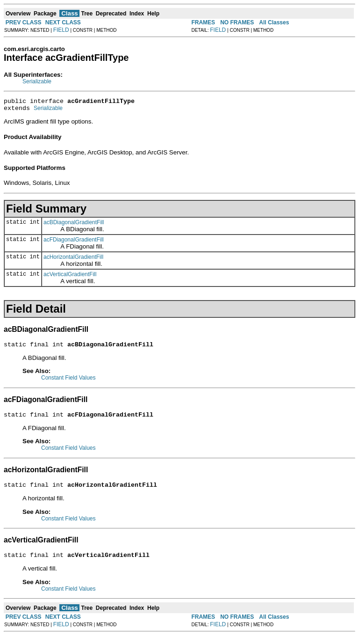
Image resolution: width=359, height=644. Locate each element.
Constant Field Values (68, 382)
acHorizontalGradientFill (73, 260)
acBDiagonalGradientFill (74, 225)
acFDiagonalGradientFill (74, 242)
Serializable (37, 81)
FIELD (61, 30)
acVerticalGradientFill (70, 277)
